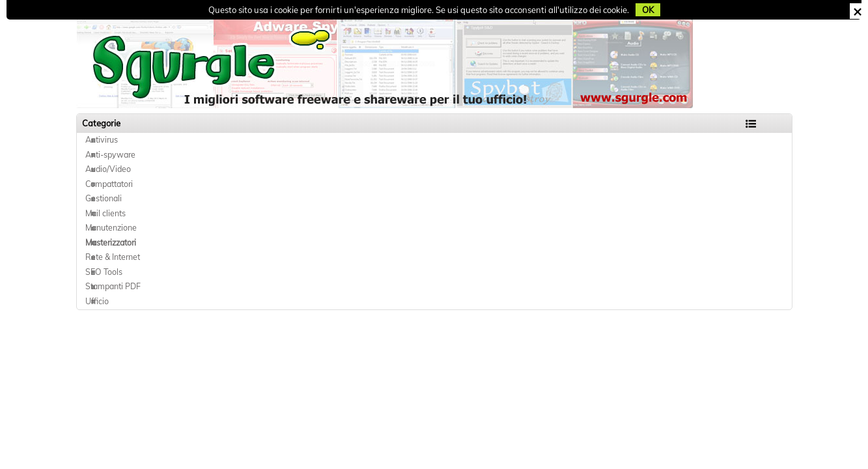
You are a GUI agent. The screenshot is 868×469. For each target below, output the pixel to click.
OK (648, 10)
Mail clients (105, 213)
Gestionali (104, 198)
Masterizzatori (111, 243)
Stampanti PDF (113, 286)
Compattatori (109, 184)
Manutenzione (111, 228)
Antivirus (102, 140)
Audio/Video (108, 169)
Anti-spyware (110, 155)
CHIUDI (857, 11)
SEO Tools (104, 272)
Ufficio (97, 301)
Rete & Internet (113, 257)
